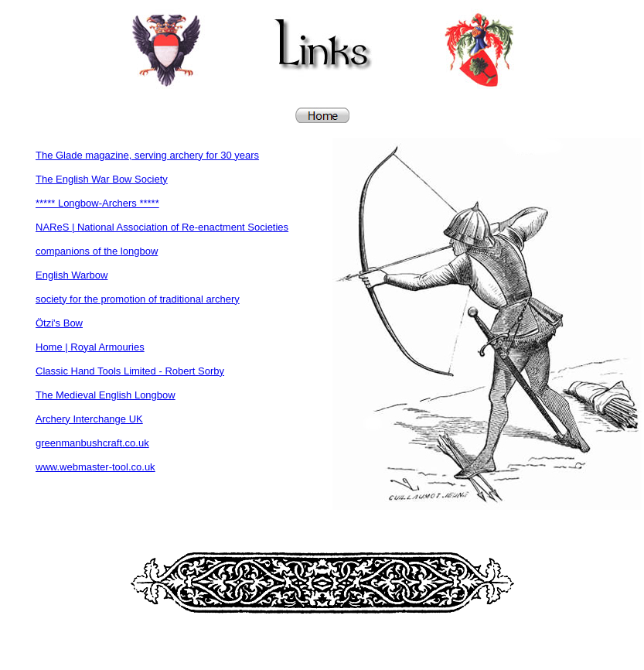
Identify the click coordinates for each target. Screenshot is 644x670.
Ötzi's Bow (59, 323)
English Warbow (72, 275)
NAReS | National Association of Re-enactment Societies (162, 227)
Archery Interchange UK (89, 419)
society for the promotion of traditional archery (138, 299)
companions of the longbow (97, 251)
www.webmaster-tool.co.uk (95, 467)
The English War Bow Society (102, 179)
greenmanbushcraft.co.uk (92, 443)
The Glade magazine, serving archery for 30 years (147, 155)
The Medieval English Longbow (106, 395)
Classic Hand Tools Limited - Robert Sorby (130, 371)
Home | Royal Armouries (90, 347)
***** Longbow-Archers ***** (97, 203)
